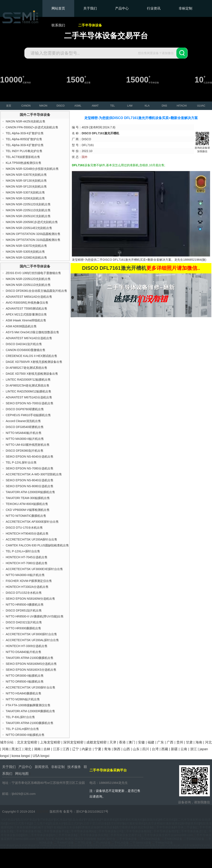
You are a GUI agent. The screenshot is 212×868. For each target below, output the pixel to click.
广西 (170, 742)
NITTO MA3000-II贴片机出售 (25, 439)
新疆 (174, 749)
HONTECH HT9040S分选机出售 (27, 533)
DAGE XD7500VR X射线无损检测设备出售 (34, 362)
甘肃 (189, 742)
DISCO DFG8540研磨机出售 (25, 427)
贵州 (180, 742)
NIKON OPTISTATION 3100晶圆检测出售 (33, 240)
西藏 (165, 749)
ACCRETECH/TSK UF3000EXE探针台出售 (34, 569)
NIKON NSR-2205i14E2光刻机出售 (29, 228)
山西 (127, 749)
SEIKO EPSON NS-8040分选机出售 (30, 480)
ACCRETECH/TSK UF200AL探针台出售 (32, 640)
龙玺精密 (42, 811)
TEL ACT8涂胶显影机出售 (23, 157)
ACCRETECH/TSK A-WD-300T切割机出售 (34, 474)
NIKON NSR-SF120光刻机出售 (26, 186)
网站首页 (58, 8)
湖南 (37, 749)
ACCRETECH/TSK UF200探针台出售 (31, 687)
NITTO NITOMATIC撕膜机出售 (26, 516)
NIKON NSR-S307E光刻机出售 (26, 175)
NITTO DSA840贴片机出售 (24, 652)
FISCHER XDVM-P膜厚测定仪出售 (29, 581)
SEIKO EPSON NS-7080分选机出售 (30, 468)
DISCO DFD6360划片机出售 (25, 451)
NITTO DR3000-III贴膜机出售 (25, 735)
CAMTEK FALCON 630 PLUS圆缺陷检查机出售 (37, 545)
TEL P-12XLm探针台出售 (22, 729)
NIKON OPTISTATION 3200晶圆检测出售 (33, 234)
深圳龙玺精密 (73, 742)
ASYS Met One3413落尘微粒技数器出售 (32, 332)
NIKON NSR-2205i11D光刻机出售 (28, 210)
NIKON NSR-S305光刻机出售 (25, 252)
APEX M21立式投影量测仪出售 (26, 314)
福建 (151, 742)
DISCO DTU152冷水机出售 (24, 593)
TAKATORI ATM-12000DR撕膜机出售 (30, 711)
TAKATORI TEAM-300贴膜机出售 (28, 498)
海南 (199, 742)
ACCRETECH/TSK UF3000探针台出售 (31, 634)
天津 (113, 742)
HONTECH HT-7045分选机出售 (27, 557)
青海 (107, 749)
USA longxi (41, 756)
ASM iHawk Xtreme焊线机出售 (26, 320)
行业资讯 (154, 8)
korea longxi (21, 756)
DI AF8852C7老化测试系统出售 (26, 368)
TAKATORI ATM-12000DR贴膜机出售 (30, 492)
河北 (208, 742)
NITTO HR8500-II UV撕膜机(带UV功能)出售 (35, 616)
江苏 (56, 749)
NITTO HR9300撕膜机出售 (23, 628)
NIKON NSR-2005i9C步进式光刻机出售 (32, 222)
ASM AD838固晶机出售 (21, 326)
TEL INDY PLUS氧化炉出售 (24, 151)
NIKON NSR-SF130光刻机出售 (26, 181)
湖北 (28, 749)
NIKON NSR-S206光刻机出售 (25, 198)
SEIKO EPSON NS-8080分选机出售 (30, 486)
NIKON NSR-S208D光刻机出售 (26, 258)
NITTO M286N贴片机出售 (23, 699)
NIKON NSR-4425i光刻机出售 (26, 121)
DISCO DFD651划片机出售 (24, 610)
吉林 (47, 749)
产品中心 (122, 8)
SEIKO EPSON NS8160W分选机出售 (30, 599)
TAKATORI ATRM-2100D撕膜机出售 (30, 658)
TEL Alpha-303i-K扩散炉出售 (25, 133)
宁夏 (98, 749)
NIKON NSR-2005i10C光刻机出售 (28, 216)
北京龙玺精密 (27, 742)
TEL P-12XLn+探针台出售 (23, 551)
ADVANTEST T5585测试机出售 (26, 309)
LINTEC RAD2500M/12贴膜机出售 (29, 391)
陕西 (117, 749)
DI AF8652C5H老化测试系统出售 (28, 385)
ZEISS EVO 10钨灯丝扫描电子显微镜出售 (33, 273)
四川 (146, 749)
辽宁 (75, 749)
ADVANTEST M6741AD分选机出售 (29, 338)
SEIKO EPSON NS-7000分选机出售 (30, 403)
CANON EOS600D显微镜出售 (26, 350)
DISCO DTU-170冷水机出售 (24, 528)
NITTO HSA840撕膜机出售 (24, 693)
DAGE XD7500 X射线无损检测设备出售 (32, 374)
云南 (184, 749)
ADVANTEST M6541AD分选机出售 (29, 297)
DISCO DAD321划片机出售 (24, 622)
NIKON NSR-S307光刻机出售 (25, 192)
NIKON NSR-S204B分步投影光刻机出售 (32, 169)
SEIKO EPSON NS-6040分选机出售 (30, 457)
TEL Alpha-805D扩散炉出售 (24, 139)
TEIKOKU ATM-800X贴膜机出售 (27, 504)
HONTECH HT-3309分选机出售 (27, 646)
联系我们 (58, 25)
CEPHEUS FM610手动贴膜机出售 (28, 415)
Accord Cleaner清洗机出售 (23, 421)
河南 (5, 749)
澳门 (132, 742)
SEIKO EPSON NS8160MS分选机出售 (31, 664)
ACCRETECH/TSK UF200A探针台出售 (31, 539)
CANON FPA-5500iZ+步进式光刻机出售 (32, 127)
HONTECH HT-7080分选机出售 (27, 563)
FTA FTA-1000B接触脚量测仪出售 (28, 705)
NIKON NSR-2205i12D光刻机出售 (28, 204)
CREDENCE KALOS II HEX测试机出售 (32, 356)
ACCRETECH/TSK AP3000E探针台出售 (32, 522)
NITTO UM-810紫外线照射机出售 (28, 445)
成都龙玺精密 (96, 742)
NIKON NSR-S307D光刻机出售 (26, 246)
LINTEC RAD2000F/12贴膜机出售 (28, 380)
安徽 (141, 742)
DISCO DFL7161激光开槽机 (121, 260)
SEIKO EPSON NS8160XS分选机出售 (31, 670)
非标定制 (185, 8)
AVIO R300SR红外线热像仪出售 (27, 303)
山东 (136, 749)
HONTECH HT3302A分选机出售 (27, 587)
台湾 (155, 749)
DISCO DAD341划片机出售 (24, 344)
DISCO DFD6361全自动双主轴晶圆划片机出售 (36, 291)
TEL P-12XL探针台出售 (21, 462)
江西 (66, 749)
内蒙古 (87, 749)
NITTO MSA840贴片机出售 (24, 433)
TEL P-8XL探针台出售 (20, 717)
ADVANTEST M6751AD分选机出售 (29, 397)
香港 (122, 742)
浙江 (194, 749)
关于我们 (90, 8)
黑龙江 (17, 749)
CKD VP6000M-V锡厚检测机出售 (28, 510)
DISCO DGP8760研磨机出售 (25, 409)
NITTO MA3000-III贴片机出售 (25, 575)
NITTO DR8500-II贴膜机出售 (25, 682)
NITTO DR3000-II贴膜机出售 (25, 676)
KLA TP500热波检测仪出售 (24, 163)
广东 (160, 742)
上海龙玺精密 (50, 742)
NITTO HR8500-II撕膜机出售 (25, 605)
